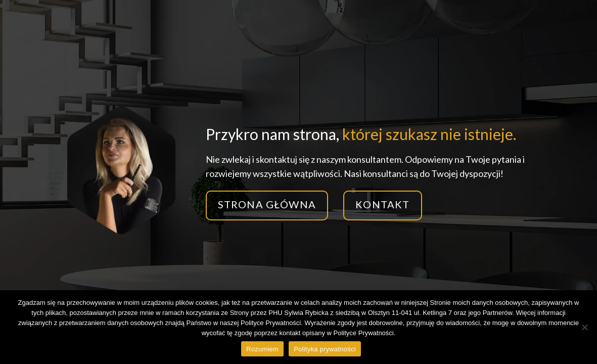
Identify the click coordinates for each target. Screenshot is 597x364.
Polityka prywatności (325, 349)
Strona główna (267, 204)
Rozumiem (262, 349)
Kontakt (382, 204)
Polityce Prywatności (364, 333)
